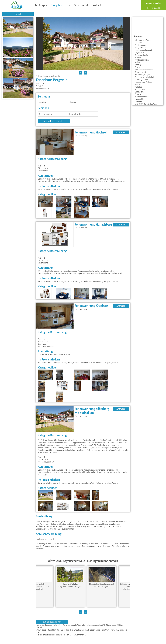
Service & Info (82, 5)
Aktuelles (98, 5)
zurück (18, 14)
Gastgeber (56, 5)
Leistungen (41, 5)
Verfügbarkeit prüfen (54, 121)
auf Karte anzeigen (52, 622)
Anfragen (121, 132)
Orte (68, 5)
